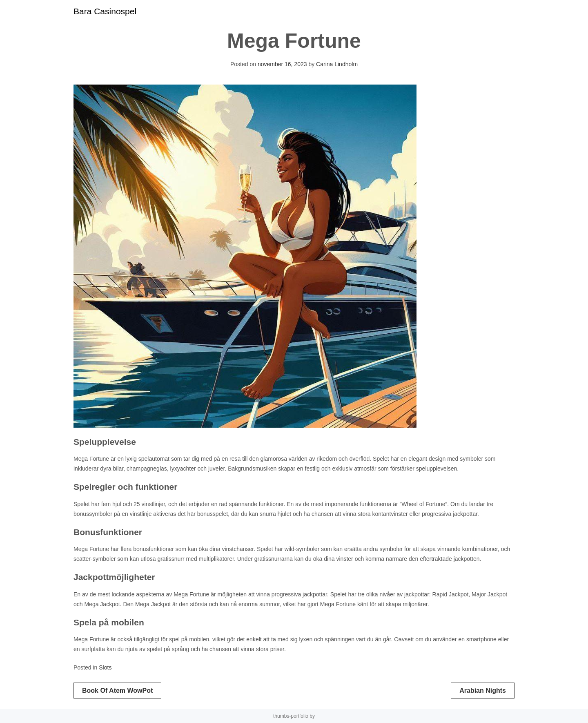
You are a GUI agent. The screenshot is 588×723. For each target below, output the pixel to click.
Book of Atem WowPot (117, 691)
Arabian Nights (483, 691)
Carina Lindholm (337, 64)
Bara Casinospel (105, 11)
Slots (105, 667)
